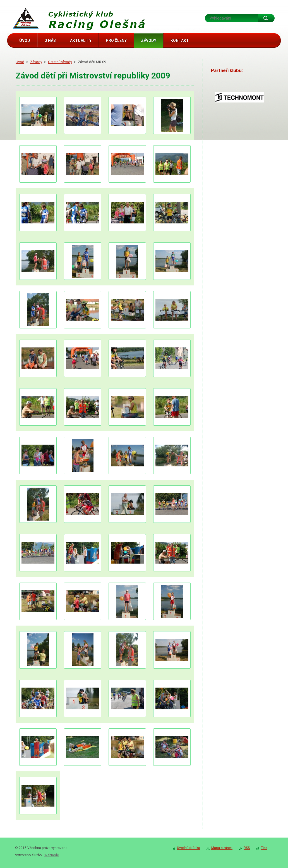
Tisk (264, 848)
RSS (247, 848)
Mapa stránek (222, 848)
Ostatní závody (60, 62)
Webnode (52, 855)
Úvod (20, 62)
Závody (36, 62)
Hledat (266, 18)
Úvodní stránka (189, 848)
